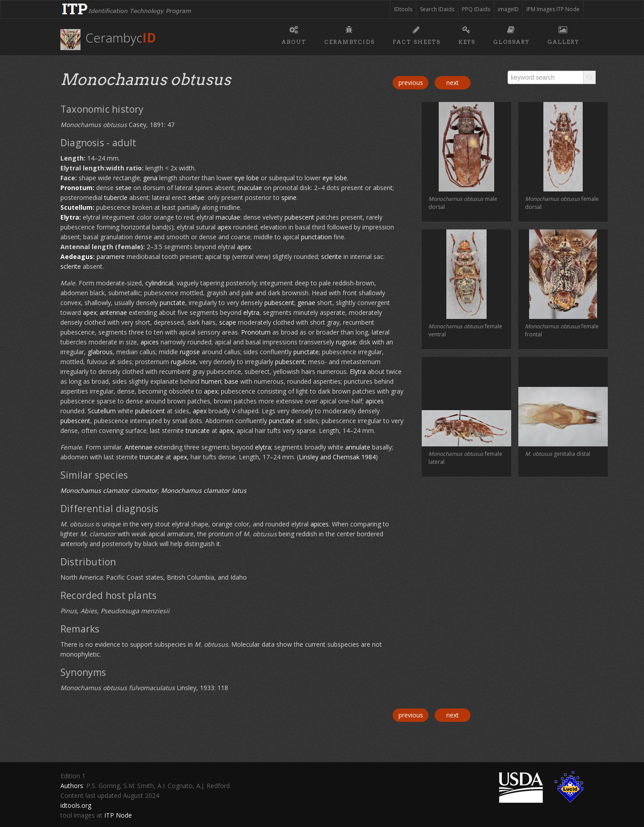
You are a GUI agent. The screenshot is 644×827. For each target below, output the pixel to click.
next (453, 83)
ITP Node (118, 815)
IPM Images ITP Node (553, 9)
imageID (508, 9)
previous (411, 83)
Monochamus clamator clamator (109, 490)
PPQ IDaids (476, 9)
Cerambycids (350, 34)
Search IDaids (437, 9)
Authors (72, 786)
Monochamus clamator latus (204, 490)
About (294, 34)
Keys (467, 34)
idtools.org (76, 805)
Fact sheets (417, 34)
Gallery (563, 34)
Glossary (511, 34)
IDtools (403, 9)
